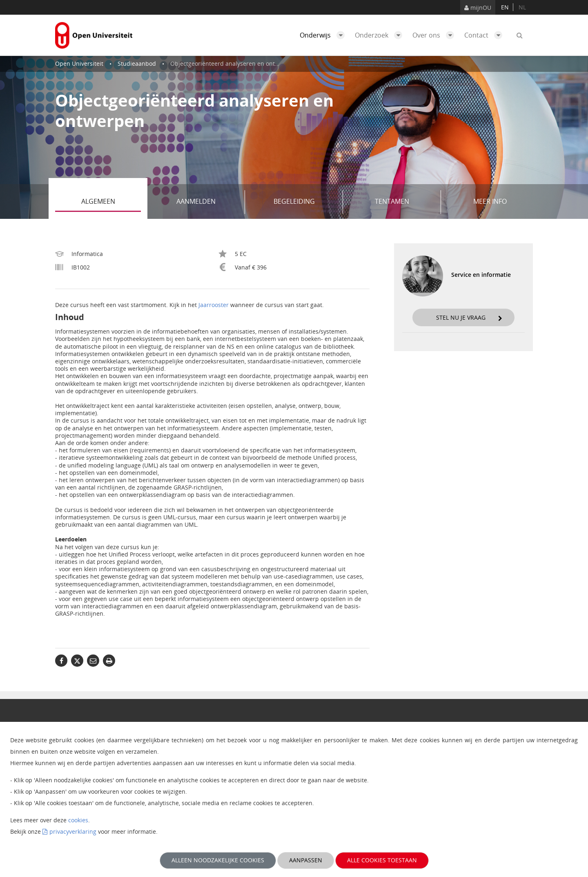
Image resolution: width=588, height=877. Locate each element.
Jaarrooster (214, 305)
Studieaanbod (137, 63)
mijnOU (478, 8)
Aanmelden (208, 202)
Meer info (490, 201)
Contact (485, 35)
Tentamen (405, 202)
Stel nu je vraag (469, 317)
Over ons (435, 35)
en (505, 7)
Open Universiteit (79, 63)
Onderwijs (324, 35)
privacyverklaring (73, 831)
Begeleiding (305, 202)
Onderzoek (381, 35)
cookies (78, 820)
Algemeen (111, 202)
